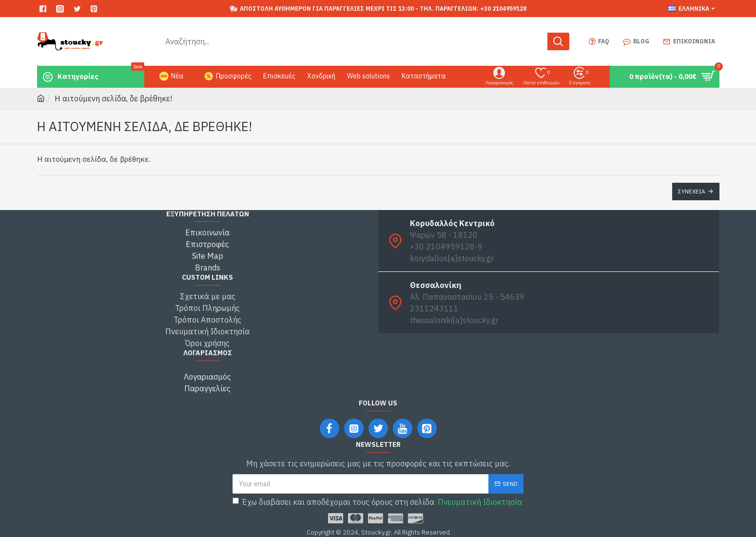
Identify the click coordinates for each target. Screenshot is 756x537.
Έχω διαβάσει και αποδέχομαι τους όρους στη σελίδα (378, 502)
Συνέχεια (692, 191)
